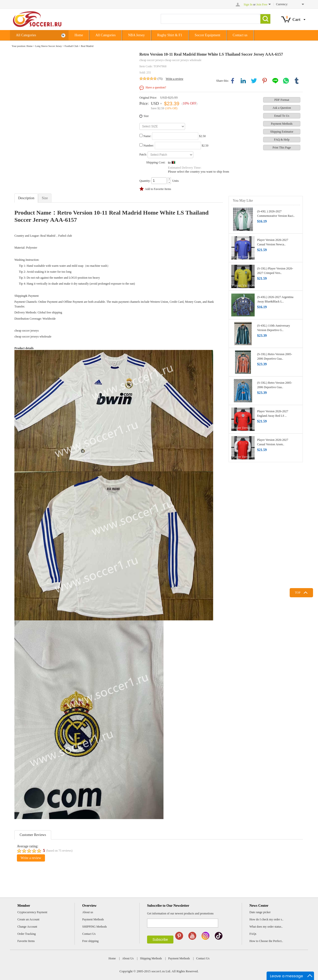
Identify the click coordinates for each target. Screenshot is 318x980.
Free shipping (90, 941)
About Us (128, 958)
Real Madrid (87, 46)
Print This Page (282, 148)
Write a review (175, 79)
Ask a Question (282, 108)
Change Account (27, 927)
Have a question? (156, 87)
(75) (160, 79)
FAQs (253, 934)
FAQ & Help (282, 140)
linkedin (243, 81)
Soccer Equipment (208, 35)
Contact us (240, 35)
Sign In (248, 4)
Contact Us (89, 934)
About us (88, 912)
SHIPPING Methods (95, 927)
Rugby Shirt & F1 (170, 35)
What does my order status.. (266, 927)
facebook (233, 81)
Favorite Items (26, 941)
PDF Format (282, 100)
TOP (298, 593)
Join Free (262, 4)
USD (155, 103)
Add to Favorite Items (158, 189)
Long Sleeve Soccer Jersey (49, 46)
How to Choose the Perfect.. (266, 941)
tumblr (297, 81)
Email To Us (282, 116)
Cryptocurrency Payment (32, 912)
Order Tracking (27, 934)
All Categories (41, 35)
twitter (254, 81)
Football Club (71, 46)
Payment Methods (282, 124)
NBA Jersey (136, 35)
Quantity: (145, 181)
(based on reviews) (59, 851)
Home (79, 35)
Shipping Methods (151, 958)
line (275, 81)
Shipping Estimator (282, 132)
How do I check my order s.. (266, 919)
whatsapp (286, 81)
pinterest (265, 81)
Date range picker (260, 912)
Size (146, 116)
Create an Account (28, 919)
